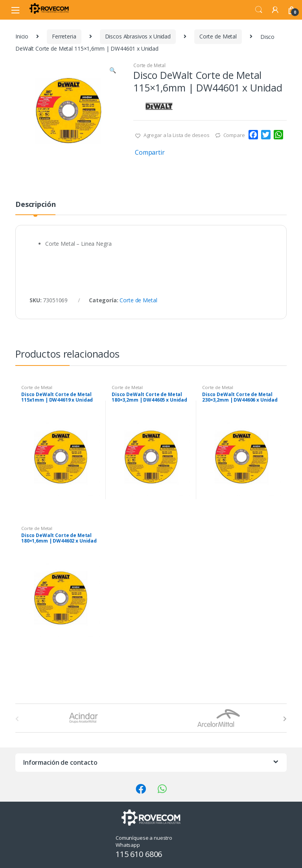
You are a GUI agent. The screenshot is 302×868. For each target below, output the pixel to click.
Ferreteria (64, 36)
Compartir (150, 152)
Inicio (22, 36)
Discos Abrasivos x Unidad (138, 36)
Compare (234, 135)
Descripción (35, 205)
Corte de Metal (218, 36)
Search (259, 10)
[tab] (35, 208)
